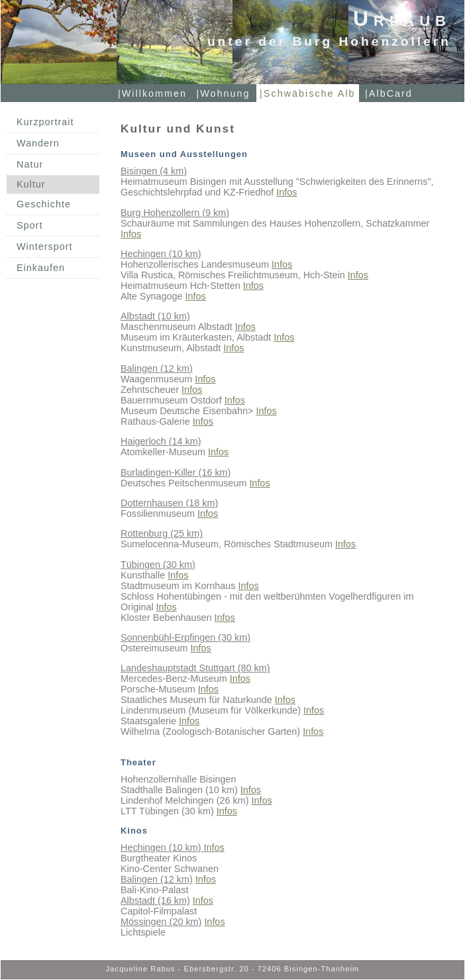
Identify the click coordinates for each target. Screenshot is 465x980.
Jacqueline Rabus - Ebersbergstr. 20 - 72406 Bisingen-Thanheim (233, 969)
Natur (30, 164)
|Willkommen (152, 93)
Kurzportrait (45, 122)
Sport (29, 225)
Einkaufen (41, 268)
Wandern (38, 143)
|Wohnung (224, 93)
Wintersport (45, 246)
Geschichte (44, 204)
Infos (286, 192)
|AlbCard (389, 93)
